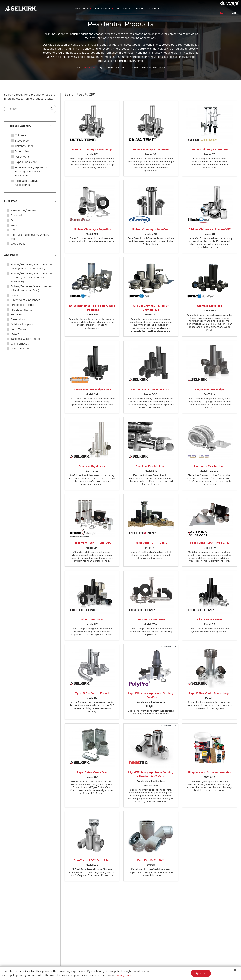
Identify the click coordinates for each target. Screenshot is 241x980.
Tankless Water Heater (25, 339)
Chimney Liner (24, 146)
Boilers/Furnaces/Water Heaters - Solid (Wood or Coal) (32, 288)
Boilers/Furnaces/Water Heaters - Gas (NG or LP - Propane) (32, 267)
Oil (12, 220)
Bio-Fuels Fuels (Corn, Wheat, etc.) (30, 237)
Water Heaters (20, 349)
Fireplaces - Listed (23, 305)
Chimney (20, 135)
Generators (18, 319)
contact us (89, 68)
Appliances (11, 255)
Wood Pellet (18, 244)
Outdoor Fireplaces (23, 324)
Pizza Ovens (18, 329)
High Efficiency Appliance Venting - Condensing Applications (31, 172)
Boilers (15, 295)
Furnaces (16, 315)
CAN (222, 13)
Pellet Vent (22, 157)
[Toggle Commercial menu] (112, 9)
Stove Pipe (22, 141)
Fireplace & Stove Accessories (26, 183)
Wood (14, 225)
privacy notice (125, 975)
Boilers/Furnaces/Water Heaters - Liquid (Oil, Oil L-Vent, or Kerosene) (32, 278)
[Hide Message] (235, 970)
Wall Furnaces (20, 344)
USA (234, 13)
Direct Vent (22, 151)
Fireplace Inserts (21, 310)
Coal (13, 230)
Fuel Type (11, 201)
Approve (201, 973)
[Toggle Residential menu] (91, 9)
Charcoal (16, 215)
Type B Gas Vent (26, 162)
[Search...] (30, 109)
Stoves (15, 334)
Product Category (20, 126)
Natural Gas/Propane (24, 211)
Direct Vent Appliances (25, 300)
